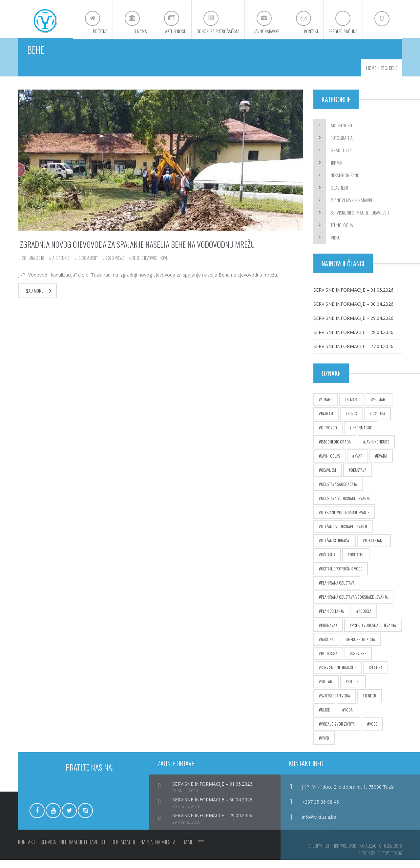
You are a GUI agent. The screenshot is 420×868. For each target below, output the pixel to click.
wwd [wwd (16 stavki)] (325, 746)
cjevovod (149, 266)
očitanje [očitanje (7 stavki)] (357, 563)
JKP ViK (336, 171)
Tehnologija (342, 233)
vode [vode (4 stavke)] (373, 732)
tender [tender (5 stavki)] (370, 704)
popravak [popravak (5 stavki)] (329, 633)
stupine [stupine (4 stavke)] (354, 690)
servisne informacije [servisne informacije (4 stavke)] (338, 676)
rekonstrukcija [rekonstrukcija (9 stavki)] (362, 647)
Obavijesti (339, 196)
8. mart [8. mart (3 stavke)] (353, 408)
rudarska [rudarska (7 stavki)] (329, 661)
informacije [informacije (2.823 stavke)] (362, 436)
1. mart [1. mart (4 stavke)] (326, 408)
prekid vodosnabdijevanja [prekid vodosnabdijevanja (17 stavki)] (374, 633)
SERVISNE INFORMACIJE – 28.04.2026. (354, 340)
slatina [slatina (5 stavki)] (377, 676)
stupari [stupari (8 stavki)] (327, 690)
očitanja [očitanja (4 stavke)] (328, 563)
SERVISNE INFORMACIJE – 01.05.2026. (354, 298)
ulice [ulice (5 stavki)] (325, 718)
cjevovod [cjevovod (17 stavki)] (329, 436)
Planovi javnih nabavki (351, 208)
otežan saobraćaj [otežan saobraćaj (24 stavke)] (336, 549)
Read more (34, 299)
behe (136, 266)
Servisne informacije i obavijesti (360, 221)
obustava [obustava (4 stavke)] (359, 478)
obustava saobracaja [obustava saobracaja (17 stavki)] (339, 492)
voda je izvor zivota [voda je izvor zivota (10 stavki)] (338, 732)
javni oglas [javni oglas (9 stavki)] (330, 464)
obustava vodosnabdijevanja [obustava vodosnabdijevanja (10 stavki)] (345, 506)
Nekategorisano (345, 183)
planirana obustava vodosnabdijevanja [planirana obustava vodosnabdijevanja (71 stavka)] (354, 605)
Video (336, 246)
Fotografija (342, 146)
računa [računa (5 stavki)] (327, 647)
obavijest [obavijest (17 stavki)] (329, 478)
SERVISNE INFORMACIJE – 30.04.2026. (354, 312)
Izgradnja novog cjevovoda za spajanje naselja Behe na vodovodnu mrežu (136, 252)
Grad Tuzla (341, 158)
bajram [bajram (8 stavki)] (327, 422)
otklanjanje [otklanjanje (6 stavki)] (375, 549)
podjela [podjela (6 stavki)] (365, 619)
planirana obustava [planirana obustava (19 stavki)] (338, 591)
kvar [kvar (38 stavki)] (358, 464)
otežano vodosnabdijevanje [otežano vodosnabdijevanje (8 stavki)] (344, 535)
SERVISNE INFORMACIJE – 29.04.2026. (354, 326)
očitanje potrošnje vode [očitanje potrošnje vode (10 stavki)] (342, 577)
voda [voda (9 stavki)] (348, 718)
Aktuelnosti (341, 133)
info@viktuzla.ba (319, 825)
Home (371, 76)
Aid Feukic (61, 266)
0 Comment (88, 266)
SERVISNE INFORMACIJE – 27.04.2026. (354, 354)
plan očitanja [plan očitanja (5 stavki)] (332, 619)
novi (163, 266)
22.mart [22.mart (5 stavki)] (380, 408)
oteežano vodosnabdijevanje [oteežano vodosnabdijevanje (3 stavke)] (345, 520)
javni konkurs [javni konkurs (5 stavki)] (377, 450)
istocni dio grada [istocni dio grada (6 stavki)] (336, 450)
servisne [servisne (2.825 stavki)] (359, 661)
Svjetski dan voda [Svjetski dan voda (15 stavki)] (336, 704)
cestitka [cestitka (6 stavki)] (378, 422)
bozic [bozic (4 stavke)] (352, 422)
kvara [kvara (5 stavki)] (382, 464)
